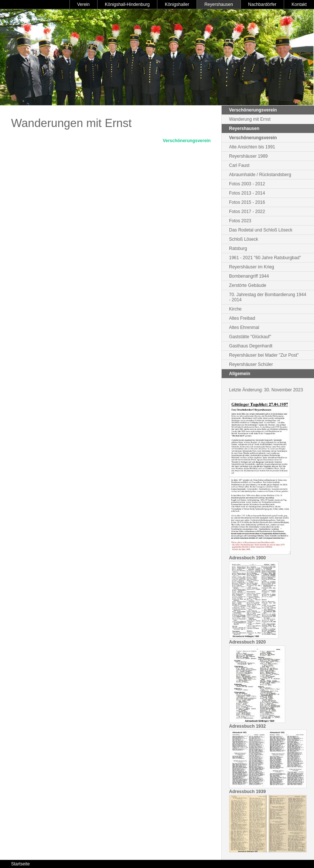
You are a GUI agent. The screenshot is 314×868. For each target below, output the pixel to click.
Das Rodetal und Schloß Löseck (261, 230)
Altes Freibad (242, 318)
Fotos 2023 (240, 221)
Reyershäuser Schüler (251, 364)
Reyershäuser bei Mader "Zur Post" (264, 355)
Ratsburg (238, 248)
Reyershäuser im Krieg (252, 267)
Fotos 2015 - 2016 (247, 202)
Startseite (21, 864)
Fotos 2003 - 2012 (247, 184)
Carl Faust (239, 165)
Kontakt (299, 4)
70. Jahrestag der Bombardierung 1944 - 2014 (268, 297)
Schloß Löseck (244, 239)
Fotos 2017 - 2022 (247, 212)
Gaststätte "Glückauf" (250, 337)
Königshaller (177, 4)
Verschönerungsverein (187, 141)
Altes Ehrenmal (244, 327)
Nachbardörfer (262, 4)
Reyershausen (219, 4)
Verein (83, 4)
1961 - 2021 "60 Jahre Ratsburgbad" (265, 258)
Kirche (235, 309)
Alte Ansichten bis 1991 (252, 147)
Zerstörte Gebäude (248, 285)
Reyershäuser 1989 (248, 156)
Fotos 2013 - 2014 (247, 193)
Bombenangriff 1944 (249, 276)
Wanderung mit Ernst (250, 119)
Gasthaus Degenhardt (251, 346)
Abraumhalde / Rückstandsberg (260, 175)
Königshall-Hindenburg (127, 4)
